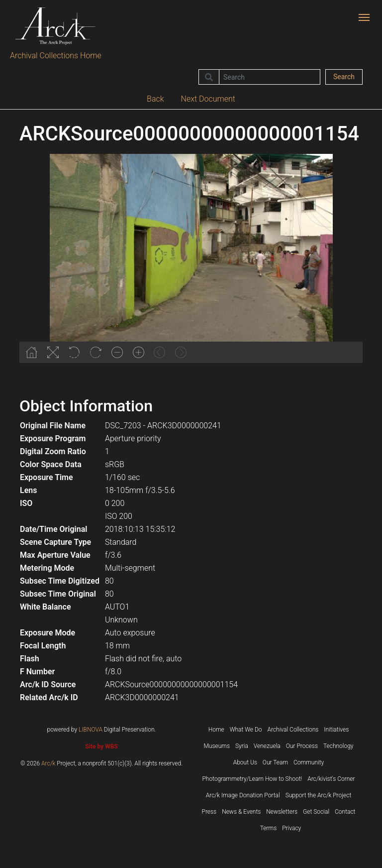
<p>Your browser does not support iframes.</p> (191, 258)
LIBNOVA (91, 730)
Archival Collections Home (56, 56)
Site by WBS (101, 746)
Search (344, 77)
